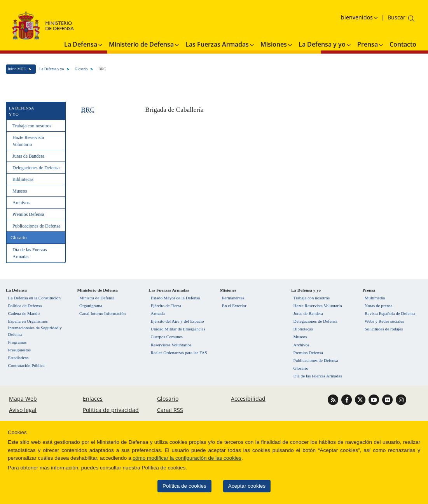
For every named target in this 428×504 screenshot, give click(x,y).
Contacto (403, 44)
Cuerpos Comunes (167, 337)
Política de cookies (180, 486)
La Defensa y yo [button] (325, 44)
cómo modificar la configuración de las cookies (183, 458)
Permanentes (233, 298)
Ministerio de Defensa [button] (144, 44)
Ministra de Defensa (97, 298)
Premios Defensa (28, 214)
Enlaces (93, 399)
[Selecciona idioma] (360, 17)
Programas (17, 342)
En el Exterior (234, 306)
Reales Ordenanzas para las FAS (179, 353)
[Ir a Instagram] (401, 399)
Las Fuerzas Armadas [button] (220, 44)
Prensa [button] (371, 44)
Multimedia (375, 298)
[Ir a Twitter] (361, 399)
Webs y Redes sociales (384, 321)
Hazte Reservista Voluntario (28, 141)
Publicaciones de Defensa (36, 226)
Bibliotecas (23, 179)
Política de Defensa (25, 306)
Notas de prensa (378, 306)
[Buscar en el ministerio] (396, 17)
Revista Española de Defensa (390, 313)
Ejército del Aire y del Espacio (177, 321)
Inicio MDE (17, 69)
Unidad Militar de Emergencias (178, 329)
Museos (20, 191)
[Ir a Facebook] (348, 399)
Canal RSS (170, 410)
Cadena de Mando (24, 313)
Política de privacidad (111, 410)
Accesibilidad (248, 399)
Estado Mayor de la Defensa (176, 298)
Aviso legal (23, 410)
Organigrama (91, 306)
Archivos (21, 203)
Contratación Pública (26, 365)
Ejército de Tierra (166, 306)
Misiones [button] (277, 44)
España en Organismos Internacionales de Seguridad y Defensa (35, 328)
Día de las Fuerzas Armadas (30, 253)
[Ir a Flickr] (389, 399)
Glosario (81, 69)
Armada (158, 313)
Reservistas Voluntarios (171, 345)
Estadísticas (18, 358)
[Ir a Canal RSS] (334, 399)
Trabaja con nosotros (32, 126)
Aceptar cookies (242, 486)
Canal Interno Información (102, 313)
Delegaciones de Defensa (36, 168)
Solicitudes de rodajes (384, 329)
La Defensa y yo (52, 69)
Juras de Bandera (28, 156)
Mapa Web (23, 399)
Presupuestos (19, 350)
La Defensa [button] (84, 44)
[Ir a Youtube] (375, 399)
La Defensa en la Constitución (34, 298)
